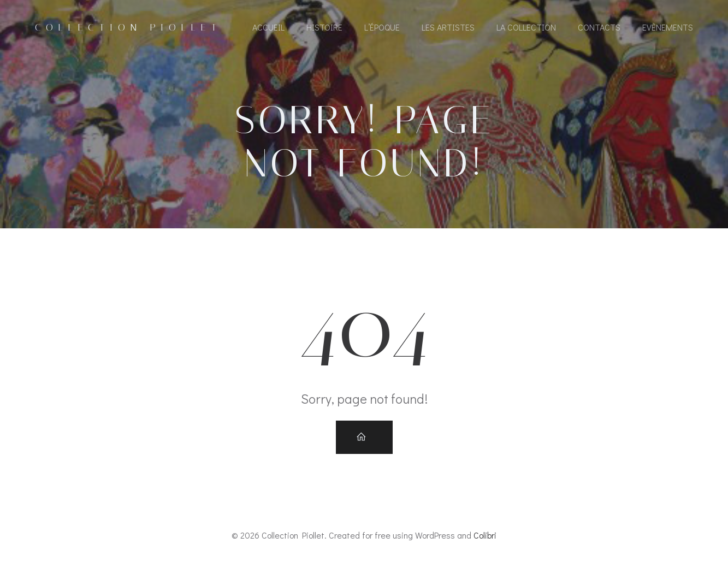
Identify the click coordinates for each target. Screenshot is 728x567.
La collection (526, 27)
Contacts (599, 27)
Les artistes (448, 27)
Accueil (268, 27)
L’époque (382, 27)
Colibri (485, 535)
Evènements (668, 27)
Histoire (324, 27)
